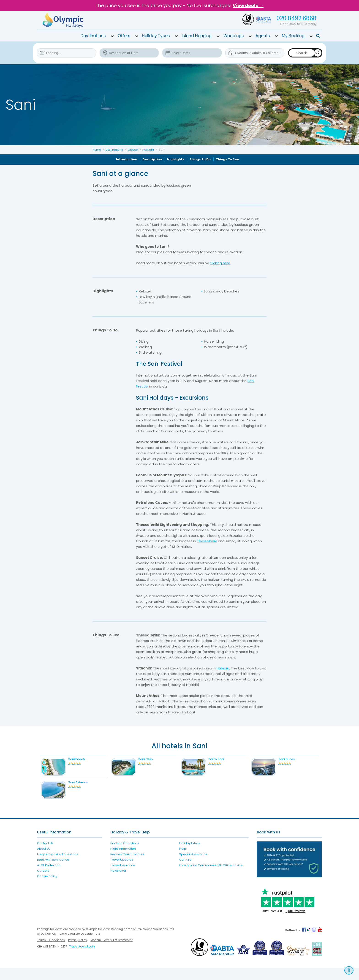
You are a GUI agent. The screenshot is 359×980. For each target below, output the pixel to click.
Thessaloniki (207, 541)
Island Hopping (197, 36)
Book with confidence (53, 872)
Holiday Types (156, 36)
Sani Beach (85, 759)
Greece (133, 150)
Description (152, 159)
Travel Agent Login (82, 958)
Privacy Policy (78, 952)
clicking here (220, 263)
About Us (44, 861)
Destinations (93, 36)
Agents (263, 36)
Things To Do (200, 159)
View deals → (248, 5)
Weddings (234, 36)
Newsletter (118, 883)
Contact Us (45, 855)
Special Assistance (193, 866)
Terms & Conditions (51, 952)
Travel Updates (122, 872)
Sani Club (154, 759)
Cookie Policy (47, 888)
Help (183, 861)
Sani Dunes (295, 759)
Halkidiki (148, 150)
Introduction (127, 159)
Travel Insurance (123, 877)
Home (97, 150)
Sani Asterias (86, 788)
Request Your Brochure (127, 866)
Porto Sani (225, 759)
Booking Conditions (125, 855)
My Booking (293, 36)
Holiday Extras (190, 855)
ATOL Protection (49, 877)
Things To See (227, 159)
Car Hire (185, 872)
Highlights (176, 159)
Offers (124, 36)
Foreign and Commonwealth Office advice (211, 877)
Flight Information (123, 861)
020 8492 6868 (296, 18)
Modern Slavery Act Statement (112, 952)
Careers (43, 883)
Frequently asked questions (58, 866)
